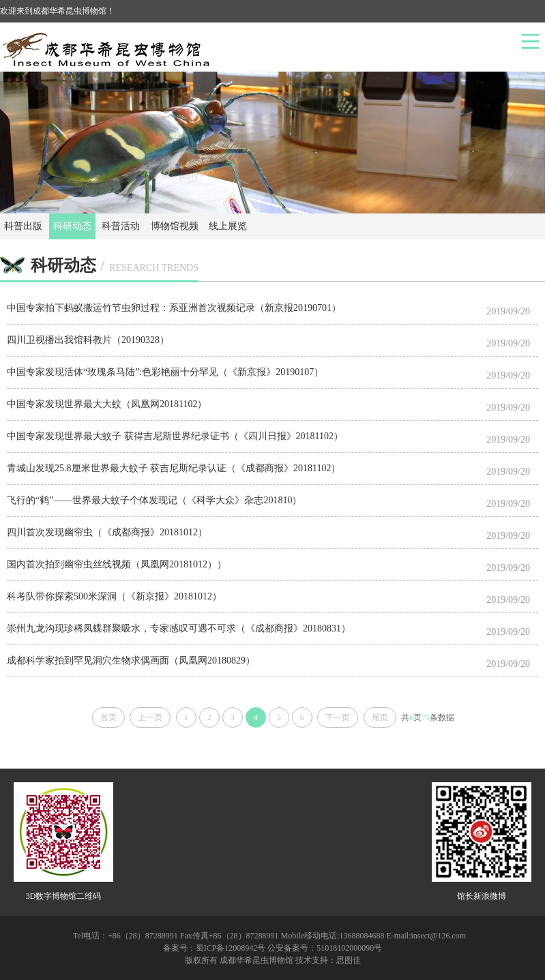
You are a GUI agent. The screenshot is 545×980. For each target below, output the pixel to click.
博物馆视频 (175, 226)
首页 (108, 717)
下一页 (338, 717)
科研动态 (72, 226)
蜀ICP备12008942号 (231, 948)
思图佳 (349, 960)
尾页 (380, 717)
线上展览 (228, 226)
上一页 (150, 717)
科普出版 (23, 226)
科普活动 (121, 226)
